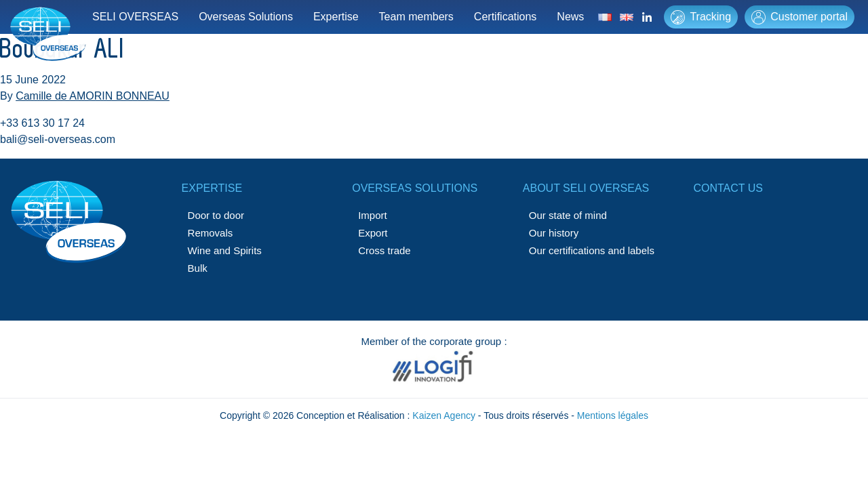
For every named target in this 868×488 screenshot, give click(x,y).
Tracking (701, 17)
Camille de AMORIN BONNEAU (93, 96)
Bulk (198, 268)
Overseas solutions (415, 188)
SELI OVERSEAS (135, 17)
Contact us (728, 188)
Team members (416, 17)
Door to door (216, 215)
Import (373, 215)
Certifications (505, 17)
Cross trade (384, 250)
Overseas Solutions (246, 17)
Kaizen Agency (444, 415)
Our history (554, 233)
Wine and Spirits (225, 250)
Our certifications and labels (592, 250)
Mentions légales (613, 415)
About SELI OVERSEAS (586, 188)
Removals (211, 233)
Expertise (336, 17)
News (570, 17)
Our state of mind (568, 215)
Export (373, 233)
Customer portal (800, 17)
